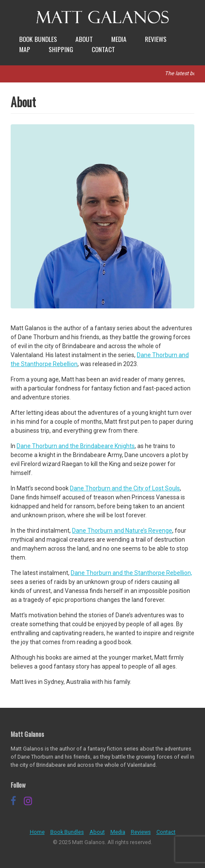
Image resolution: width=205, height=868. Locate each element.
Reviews (156, 39)
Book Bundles (38, 39)
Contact (103, 49)
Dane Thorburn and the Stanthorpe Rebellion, (131, 573)
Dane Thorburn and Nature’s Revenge (122, 531)
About (84, 39)
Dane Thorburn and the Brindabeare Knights (76, 446)
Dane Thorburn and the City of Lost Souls (125, 488)
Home (37, 832)
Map (25, 49)
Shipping (61, 49)
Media (119, 39)
